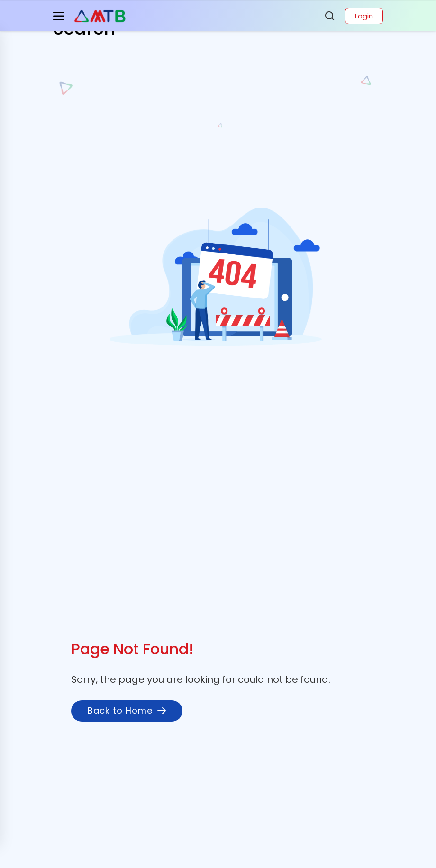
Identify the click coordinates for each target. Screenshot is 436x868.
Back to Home (127, 710)
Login (364, 16)
